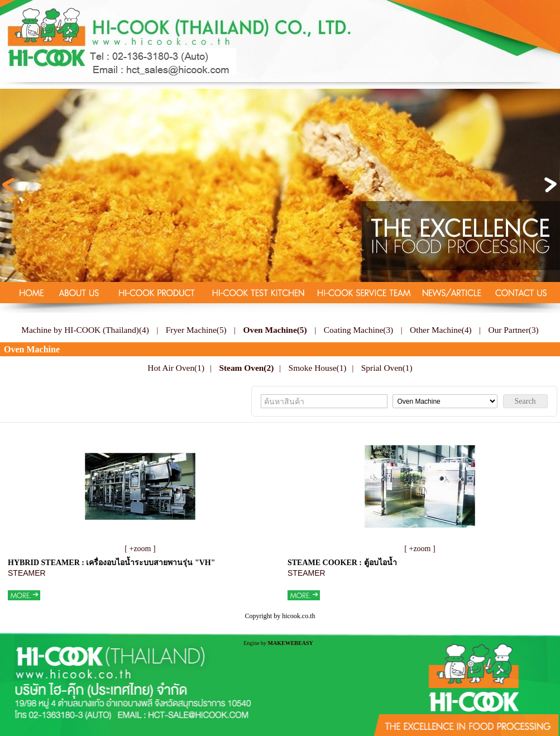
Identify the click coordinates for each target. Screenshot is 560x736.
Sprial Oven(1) (387, 368)
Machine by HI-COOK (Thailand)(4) (85, 330)
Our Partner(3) (514, 330)
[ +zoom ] (140, 549)
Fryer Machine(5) (196, 330)
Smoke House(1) (318, 368)
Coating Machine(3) (358, 330)
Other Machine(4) (441, 330)
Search (525, 401)
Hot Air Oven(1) (176, 368)
